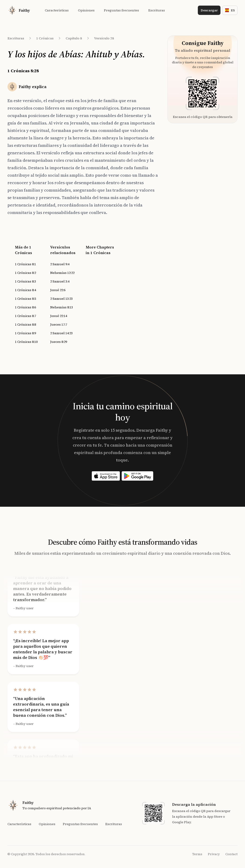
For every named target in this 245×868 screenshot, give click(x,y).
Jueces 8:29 (59, 342)
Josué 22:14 (59, 316)
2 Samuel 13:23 (61, 299)
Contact (231, 854)
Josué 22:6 (58, 290)
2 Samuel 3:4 (60, 281)
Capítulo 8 (74, 38)
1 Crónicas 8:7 (25, 316)
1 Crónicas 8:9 (25, 333)
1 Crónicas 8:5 (25, 299)
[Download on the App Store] (106, 476)
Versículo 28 (104, 38)
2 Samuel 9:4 (60, 264)
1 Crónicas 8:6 (25, 307)
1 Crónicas (45, 38)
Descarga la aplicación (194, 804)
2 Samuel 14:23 (61, 333)
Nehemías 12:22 (62, 273)
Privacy (214, 854)
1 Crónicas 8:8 (25, 324)
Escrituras (16, 38)
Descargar (209, 10)
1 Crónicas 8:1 (25, 264)
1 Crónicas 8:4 (25, 290)
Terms (197, 854)
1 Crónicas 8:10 (26, 342)
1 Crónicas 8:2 (25, 273)
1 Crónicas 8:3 (25, 281)
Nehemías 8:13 (62, 307)
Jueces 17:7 (59, 324)
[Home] (19, 10)
